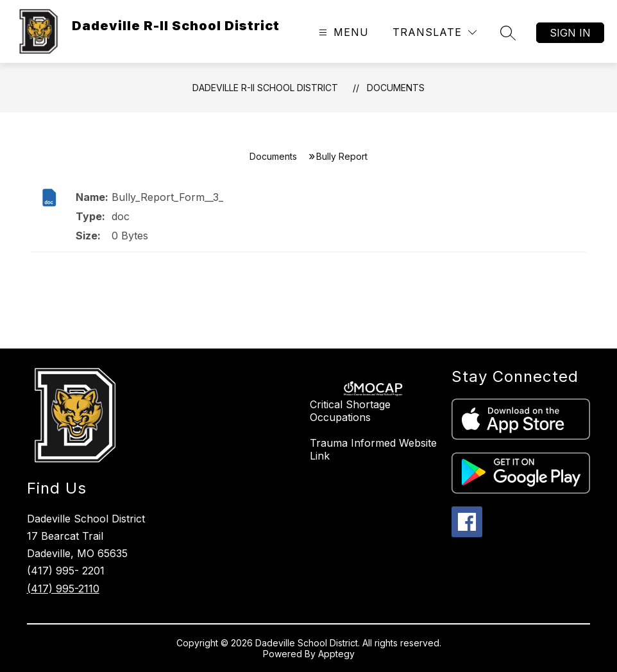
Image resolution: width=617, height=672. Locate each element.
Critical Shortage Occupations (350, 411)
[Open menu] (342, 32)
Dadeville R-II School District (265, 88)
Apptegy (336, 654)
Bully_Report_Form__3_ (167, 197)
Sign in (570, 33)
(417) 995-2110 (63, 589)
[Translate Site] (435, 32)
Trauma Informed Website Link (373, 449)
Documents (396, 88)
